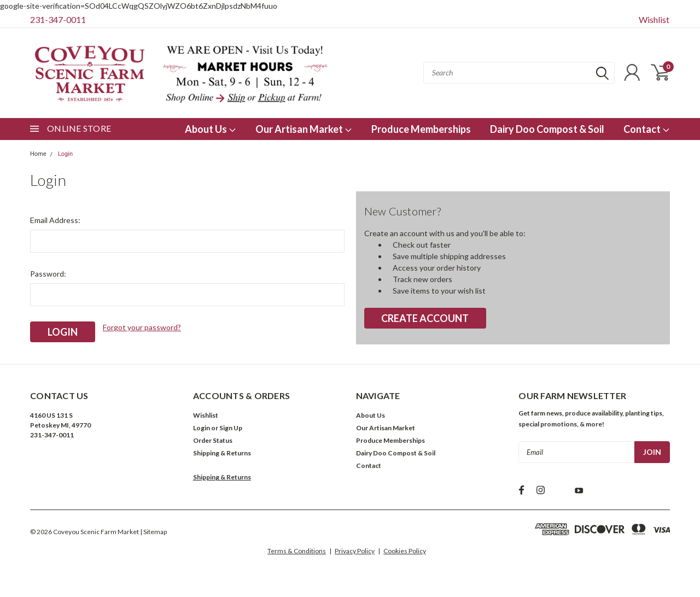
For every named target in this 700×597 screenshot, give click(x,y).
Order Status (213, 440)
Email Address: (55, 220)
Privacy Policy (355, 551)
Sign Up (231, 428)
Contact (647, 129)
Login (65, 154)
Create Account (425, 318)
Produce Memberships (421, 129)
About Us (211, 129)
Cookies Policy (405, 551)
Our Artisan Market (304, 129)
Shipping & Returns (222, 453)
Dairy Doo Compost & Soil (547, 129)
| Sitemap (153, 532)
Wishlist (654, 19)
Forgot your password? (142, 327)
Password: (48, 274)
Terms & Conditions (297, 551)
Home (38, 154)
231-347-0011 (58, 19)
